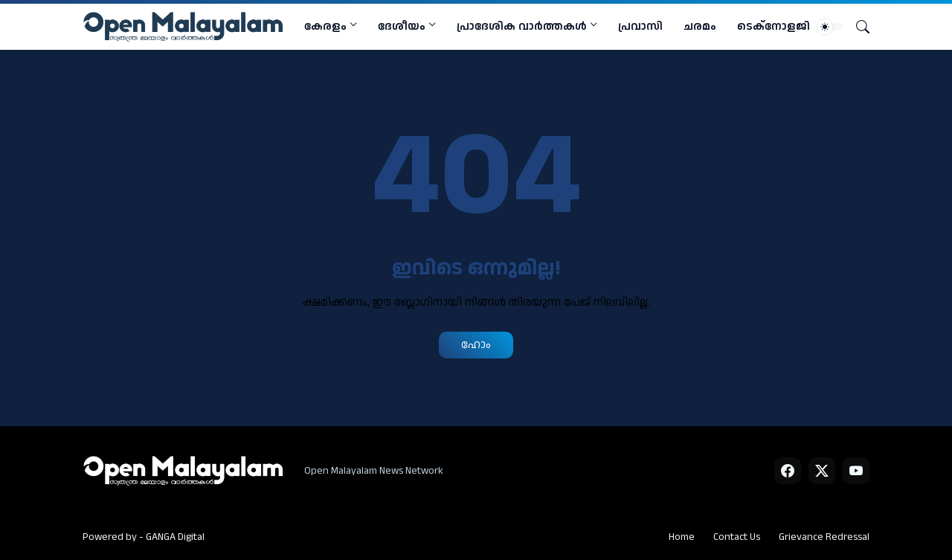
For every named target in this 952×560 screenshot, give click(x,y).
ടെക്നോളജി (773, 26)
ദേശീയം (402, 26)
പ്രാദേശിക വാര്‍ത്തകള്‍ (522, 26)
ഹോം (476, 345)
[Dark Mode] (830, 27)
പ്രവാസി (640, 26)
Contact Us (737, 537)
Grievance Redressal (824, 537)
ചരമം (700, 26)
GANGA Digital (175, 537)
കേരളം (325, 26)
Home (682, 537)
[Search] (857, 27)
